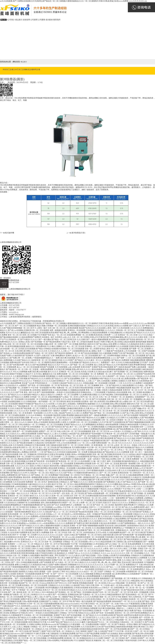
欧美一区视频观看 (141, 592)
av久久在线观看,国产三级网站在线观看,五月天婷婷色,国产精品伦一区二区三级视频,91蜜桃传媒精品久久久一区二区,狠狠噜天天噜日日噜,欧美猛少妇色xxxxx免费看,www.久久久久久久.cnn (73, 1)
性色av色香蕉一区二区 (128, 585)
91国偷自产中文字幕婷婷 (16, 604)
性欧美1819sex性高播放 (118, 599)
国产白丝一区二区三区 (101, 581)
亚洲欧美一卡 (100, 611)
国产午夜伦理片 (49, 578)
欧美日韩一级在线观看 (58, 627)
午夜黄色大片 (135, 578)
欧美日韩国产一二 (19, 643)
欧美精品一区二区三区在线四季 (35, 585)
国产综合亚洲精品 (86, 611)
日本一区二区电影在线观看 (17, 622)
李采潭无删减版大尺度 (54, 588)
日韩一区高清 (142, 608)
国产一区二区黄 (112, 604)
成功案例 (49, 20)
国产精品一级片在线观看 (83, 601)
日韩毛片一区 (107, 588)
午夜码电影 (69, 618)
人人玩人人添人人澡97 (107, 618)
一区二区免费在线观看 (90, 624)
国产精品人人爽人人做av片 (35, 597)
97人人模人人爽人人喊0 (19, 608)
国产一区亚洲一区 (146, 618)
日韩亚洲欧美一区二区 (123, 588)
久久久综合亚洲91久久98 (91, 627)
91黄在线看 (63, 636)
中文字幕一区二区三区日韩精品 (77, 608)
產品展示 (19, 20)
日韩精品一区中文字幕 (69, 613)
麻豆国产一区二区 (135, 629)
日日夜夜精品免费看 (67, 634)
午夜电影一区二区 (25, 590)
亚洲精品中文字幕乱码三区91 (21, 613)
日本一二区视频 (20, 611)
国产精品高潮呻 (74, 627)
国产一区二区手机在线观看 (116, 629)
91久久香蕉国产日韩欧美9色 (80, 636)
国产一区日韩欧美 (60, 595)
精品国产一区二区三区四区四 (12, 620)
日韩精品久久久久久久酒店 (59, 585)
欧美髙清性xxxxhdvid (30, 606)
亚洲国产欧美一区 (13, 638)
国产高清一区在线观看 (105, 613)
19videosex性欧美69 (47, 583)
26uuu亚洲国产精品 (119, 606)
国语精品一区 (118, 590)
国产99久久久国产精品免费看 (88, 634)
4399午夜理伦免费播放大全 (141, 613)
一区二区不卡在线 (21, 631)
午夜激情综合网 (66, 640)
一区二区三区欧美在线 (37, 640)
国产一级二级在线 (15, 592)
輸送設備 (29, 70)
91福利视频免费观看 (52, 604)
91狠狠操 (151, 599)
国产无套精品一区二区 (88, 595)
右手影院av (54, 629)
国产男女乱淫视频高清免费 (11, 601)
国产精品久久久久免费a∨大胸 (29, 618)
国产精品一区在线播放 (83, 592)
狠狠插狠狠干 (105, 578)
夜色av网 (137, 627)
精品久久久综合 (53, 611)
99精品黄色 (135, 581)
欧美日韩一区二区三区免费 (11, 585)
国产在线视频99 (27, 581)
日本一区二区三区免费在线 (53, 618)
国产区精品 (38, 590)
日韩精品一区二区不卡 (39, 627)
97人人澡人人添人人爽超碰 (19, 627)
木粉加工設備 (8, 70)
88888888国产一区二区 (121, 601)
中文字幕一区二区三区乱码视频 (34, 638)
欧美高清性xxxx (95, 588)
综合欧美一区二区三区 (137, 599)
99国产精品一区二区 (60, 606)
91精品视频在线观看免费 (137, 606)
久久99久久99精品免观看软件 (110, 595)
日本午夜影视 (73, 583)
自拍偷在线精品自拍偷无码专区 (92, 629)
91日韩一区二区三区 (35, 604)
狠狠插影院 (68, 588)
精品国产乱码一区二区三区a (103, 592)
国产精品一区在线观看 (143, 611)
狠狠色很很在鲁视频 (124, 627)
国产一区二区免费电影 (115, 611)
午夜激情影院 (134, 604)
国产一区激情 (131, 638)
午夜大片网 (90, 585)
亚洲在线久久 (66, 599)
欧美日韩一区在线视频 (9, 583)
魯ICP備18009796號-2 (16, 295)
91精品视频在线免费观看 (44, 581)
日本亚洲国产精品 (20, 640)
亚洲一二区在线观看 (36, 588)
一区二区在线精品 (68, 620)
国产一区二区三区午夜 (124, 592)
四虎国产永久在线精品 (109, 634)
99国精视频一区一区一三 (28, 636)
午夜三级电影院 (52, 634)
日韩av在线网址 (53, 640)
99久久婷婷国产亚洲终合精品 (48, 620)
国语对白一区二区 (122, 613)
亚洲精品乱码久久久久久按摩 (91, 638)
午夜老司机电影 (131, 640)
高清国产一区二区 (144, 638)
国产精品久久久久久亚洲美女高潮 (99, 615)
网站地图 (151, 323)
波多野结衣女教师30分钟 (134, 615)
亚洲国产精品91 (60, 581)
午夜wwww (124, 604)
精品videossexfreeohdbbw (70, 604)
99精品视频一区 (122, 583)
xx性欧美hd (12, 618)
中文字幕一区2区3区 (124, 631)
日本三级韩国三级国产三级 (86, 631)
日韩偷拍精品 (147, 578)
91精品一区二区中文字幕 (62, 601)
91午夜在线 (38, 578)
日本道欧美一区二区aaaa (39, 608)
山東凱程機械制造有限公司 (11, 242)
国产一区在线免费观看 (24, 578)
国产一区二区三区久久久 (120, 581)
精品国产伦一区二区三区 (28, 583)
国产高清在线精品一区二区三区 (135, 595)
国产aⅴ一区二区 (147, 583)
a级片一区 (114, 585)
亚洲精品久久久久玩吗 (81, 599)
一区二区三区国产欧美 (102, 606)
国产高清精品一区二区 (64, 592)
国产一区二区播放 (15, 629)
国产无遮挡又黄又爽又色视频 (80, 606)
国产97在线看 (30, 620)
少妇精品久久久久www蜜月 (41, 595)
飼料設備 (36, 70)
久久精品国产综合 (77, 585)
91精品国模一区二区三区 (66, 578)
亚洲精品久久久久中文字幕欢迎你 (106, 636)
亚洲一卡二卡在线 (102, 585)
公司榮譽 (42, 20)
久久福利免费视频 (52, 599)
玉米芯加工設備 (20, 70)
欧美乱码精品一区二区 (100, 599)
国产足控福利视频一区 (76, 615)
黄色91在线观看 (93, 578)
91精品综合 (124, 622)
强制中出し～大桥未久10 (126, 608)
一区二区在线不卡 (137, 622)
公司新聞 (34, 20)
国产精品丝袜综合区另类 (134, 590)
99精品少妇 (81, 578)
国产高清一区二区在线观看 (127, 618)
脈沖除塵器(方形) (78, 233)
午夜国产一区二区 (107, 624)
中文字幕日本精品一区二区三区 (93, 604)
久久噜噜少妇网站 (34, 624)
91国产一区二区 (140, 631)
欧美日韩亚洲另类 (57, 608)
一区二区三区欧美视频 (114, 640)
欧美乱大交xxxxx (108, 583)
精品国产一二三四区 (103, 590)
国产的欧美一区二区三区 (20, 595)
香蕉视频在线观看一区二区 (90, 583)
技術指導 (26, 20)
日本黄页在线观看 (81, 588)
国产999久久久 (61, 583)
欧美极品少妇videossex (11, 634)
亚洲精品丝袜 (73, 595)
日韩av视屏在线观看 (30, 601)
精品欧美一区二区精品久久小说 (36, 629)
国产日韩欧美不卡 (28, 634)
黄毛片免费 (129, 611)
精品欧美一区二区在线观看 (15, 624)
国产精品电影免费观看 (102, 601)
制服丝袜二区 (99, 640)
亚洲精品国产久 (45, 601)
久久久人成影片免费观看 (141, 620)
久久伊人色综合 (88, 590)
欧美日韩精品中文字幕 (37, 622)
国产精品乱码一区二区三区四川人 (101, 620)
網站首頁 (4, 20)
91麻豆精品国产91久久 (11, 606)
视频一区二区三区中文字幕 (110, 597)
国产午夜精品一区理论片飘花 (126, 624)
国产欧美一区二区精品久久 (64, 631)
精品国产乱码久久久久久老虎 (79, 581)
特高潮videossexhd (49, 624)
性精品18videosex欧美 (87, 613)
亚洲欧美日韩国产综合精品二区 (15, 588)
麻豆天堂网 (41, 634)
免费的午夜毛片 (27, 599)
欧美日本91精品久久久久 (71, 590)
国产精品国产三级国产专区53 (41, 631)
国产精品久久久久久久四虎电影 (86, 597)
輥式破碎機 (10, 233)
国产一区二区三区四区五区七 (86, 618)
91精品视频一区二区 (123, 620)
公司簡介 (11, 20)
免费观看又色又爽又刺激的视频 (103, 608)
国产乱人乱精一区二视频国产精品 (60, 597)
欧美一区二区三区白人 (32, 592)
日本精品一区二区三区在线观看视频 (39, 615)
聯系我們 (57, 20)
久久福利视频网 (45, 606)
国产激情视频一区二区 (120, 578)
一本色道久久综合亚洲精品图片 (46, 613)
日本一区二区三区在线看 (69, 629)
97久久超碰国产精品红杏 (48, 636)
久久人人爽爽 (81, 620)
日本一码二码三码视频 (69, 611)
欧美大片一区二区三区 (52, 590)
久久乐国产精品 (53, 622)
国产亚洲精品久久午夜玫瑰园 (68, 624)
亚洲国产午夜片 (60, 615)
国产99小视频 (39, 599)
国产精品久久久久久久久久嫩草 (73, 622)
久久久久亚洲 (136, 601)
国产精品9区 (118, 615)
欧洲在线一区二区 (72, 638)
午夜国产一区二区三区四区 (114, 638)
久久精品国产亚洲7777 (107, 631)
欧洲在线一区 (134, 583)
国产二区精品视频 (10, 636)
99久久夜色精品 (147, 581)
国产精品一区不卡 (10, 590)
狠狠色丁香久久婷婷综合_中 (133, 597)
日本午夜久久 (143, 640)
